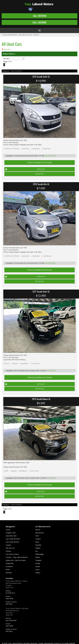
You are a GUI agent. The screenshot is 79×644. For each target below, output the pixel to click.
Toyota (8, 545)
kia (36, 551)
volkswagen (40, 554)
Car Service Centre (12, 554)
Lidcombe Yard (11, 536)
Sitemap (9, 573)
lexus (37, 570)
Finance (8, 551)
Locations (9, 566)
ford (37, 536)
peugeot (38, 560)
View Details (40, 174)
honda (38, 563)
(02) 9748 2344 (50, 156)
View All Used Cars (25, 35)
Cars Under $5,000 (12, 542)
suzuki (38, 566)
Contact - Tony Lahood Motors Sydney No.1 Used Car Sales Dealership (17, 560)
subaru (38, 573)
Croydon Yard (11, 533)
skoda (38, 557)
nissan (38, 530)
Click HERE (9, 599)
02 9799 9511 (51, 371)
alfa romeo (40, 533)
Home (8, 530)
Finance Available (40, 162)
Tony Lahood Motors (10, 35)
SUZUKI (36, 35)
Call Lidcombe (39, 22)
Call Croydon (40, 16)
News (8, 570)
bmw (37, 542)
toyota (38, 539)
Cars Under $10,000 (13, 539)
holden (38, 548)
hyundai (38, 545)
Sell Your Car (10, 548)
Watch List (41, 169)
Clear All (7, 49)
